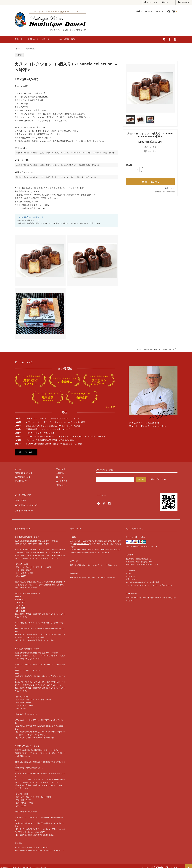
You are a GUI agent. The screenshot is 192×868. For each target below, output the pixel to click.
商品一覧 (19, 39)
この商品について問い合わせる (148, 350)
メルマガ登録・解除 (66, 39)
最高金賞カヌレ (32, 49)
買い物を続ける (170, 350)
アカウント (151, 2)
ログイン (167, 2)
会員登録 (184, 2)
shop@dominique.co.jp (82, 541)
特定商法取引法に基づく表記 (27, 502)
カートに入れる (150, 182)
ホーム (18, 49)
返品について (170, 188)
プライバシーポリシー (24, 506)
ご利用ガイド (32, 39)
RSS (17, 498)
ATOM (23, 498)
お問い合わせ (47, 39)
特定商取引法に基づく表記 (165, 192)
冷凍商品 (19, 55)
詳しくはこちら (26, 452)
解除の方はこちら (158, 479)
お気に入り (150, 151)
